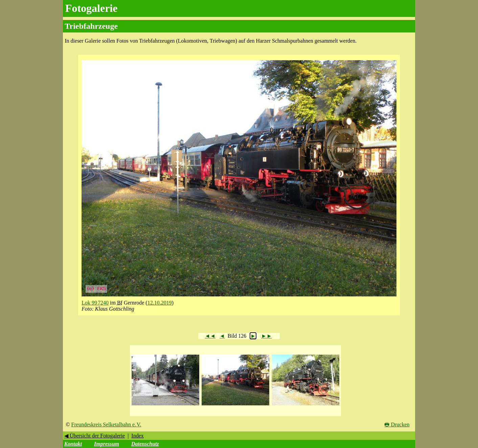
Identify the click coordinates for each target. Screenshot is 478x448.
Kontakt (73, 444)
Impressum (107, 444)
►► (267, 336)
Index (137, 436)
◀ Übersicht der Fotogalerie (95, 436)
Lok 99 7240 (95, 303)
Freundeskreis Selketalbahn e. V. (106, 424)
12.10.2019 (160, 303)
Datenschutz (145, 444)
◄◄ (210, 336)
